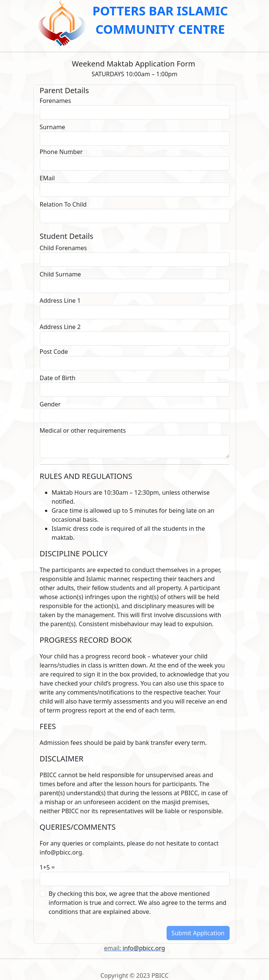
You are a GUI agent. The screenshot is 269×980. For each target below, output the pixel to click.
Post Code (54, 352)
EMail (47, 178)
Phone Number (61, 152)
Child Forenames (63, 248)
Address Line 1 (60, 300)
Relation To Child (63, 204)
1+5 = (48, 867)
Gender (50, 404)
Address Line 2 (60, 327)
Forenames (56, 101)
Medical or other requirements (83, 430)
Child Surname (60, 274)
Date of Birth (58, 378)
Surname (53, 127)
